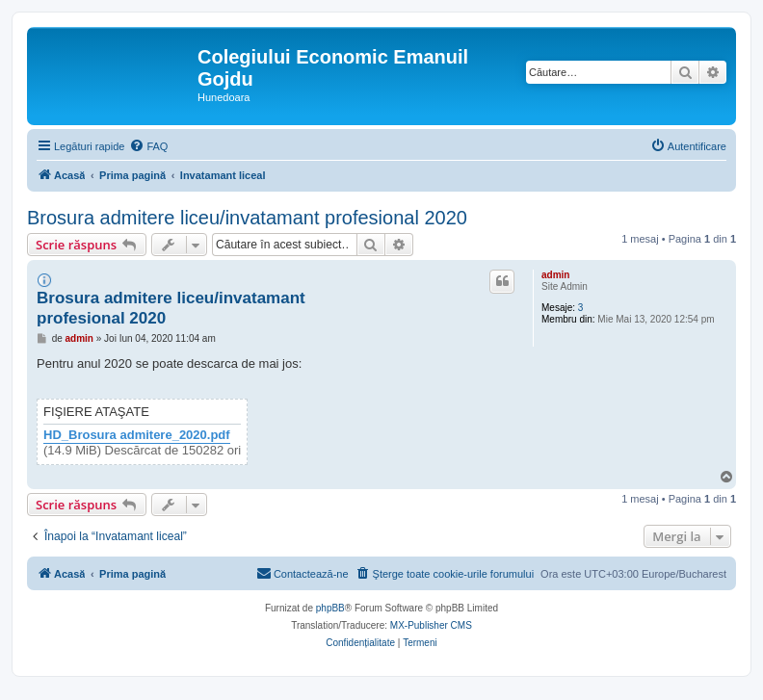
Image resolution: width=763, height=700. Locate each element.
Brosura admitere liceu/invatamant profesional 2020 (247, 218)
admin (555, 275)
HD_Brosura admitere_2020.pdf (137, 435)
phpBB (330, 608)
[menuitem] (148, 146)
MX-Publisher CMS (431, 625)
